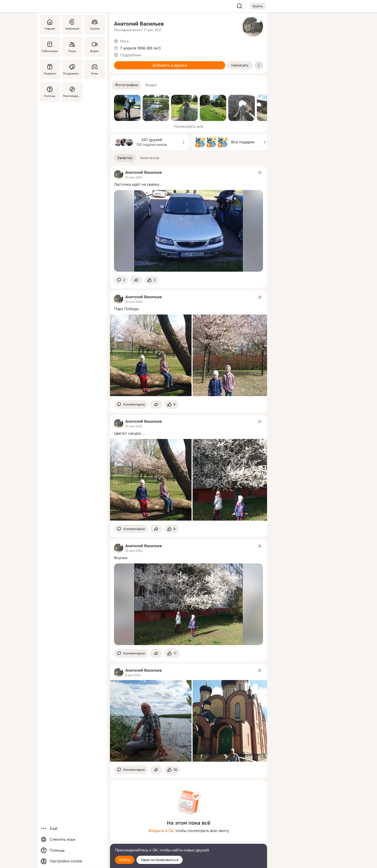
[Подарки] (50, 69)
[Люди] (72, 47)
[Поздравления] (72, 69)
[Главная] (50, 24)
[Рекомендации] (72, 92)
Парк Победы (126, 309)
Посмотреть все (188, 127)
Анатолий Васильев (139, 24)
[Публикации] (50, 47)
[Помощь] (50, 92)
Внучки (121, 558)
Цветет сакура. (128, 433)
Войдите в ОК (161, 831)
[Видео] (95, 47)
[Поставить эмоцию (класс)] (152, 280)
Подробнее (131, 55)
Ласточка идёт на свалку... (138, 184)
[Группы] (95, 24)
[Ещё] (72, 829)
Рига (124, 41)
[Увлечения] (72, 24)
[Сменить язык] (72, 840)
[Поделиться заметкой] (136, 280)
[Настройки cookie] (72, 861)
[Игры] (95, 69)
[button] (127, 85)
